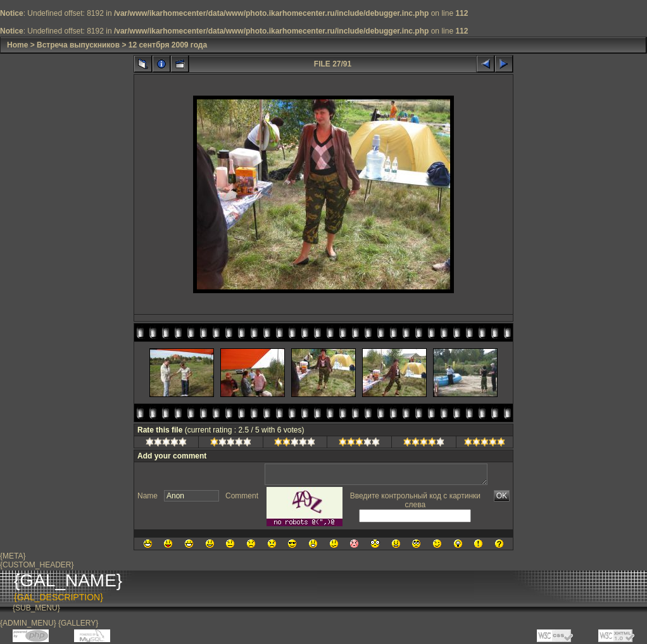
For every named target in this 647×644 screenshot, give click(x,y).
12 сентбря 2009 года (168, 45)
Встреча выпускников (78, 45)
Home (17, 45)
